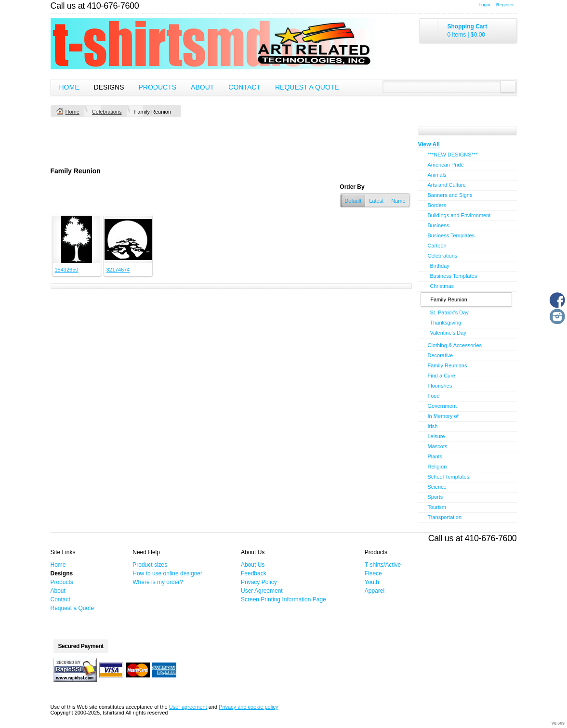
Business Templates (451, 235)
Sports (435, 497)
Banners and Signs (450, 195)
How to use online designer (167, 573)
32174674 (118, 270)
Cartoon (437, 246)
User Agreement (262, 591)
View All (429, 144)
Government (442, 406)
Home (69, 87)
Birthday (440, 266)
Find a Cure (442, 376)
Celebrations (107, 112)
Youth (372, 582)
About (202, 87)
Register (505, 5)
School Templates (449, 477)
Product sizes (150, 565)
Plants (435, 456)
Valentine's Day (448, 333)
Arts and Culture (447, 185)
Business (439, 225)
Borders (437, 205)
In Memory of (443, 416)
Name (398, 201)
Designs (109, 87)
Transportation (445, 517)
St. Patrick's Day (449, 312)
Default (353, 201)
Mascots (438, 446)
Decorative (441, 355)
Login (485, 5)
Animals (437, 175)
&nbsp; (77, 239)
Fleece (373, 573)
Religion (437, 467)
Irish (433, 426)
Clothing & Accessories (455, 345)
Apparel (375, 591)
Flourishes (440, 386)
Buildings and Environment (459, 215)
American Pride (446, 165)
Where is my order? (158, 582)
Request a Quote (307, 87)
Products (158, 87)
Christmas (442, 286)
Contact (244, 87)
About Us (253, 565)
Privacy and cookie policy (249, 707)
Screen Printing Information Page (283, 599)
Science (437, 487)
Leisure (436, 436)
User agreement (188, 707)
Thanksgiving (446, 323)
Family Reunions (448, 365)
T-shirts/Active (383, 565)
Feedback (254, 573)
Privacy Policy (259, 582)
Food (434, 396)
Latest (376, 201)
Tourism (437, 507)
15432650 (67, 270)
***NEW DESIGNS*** (453, 155)
